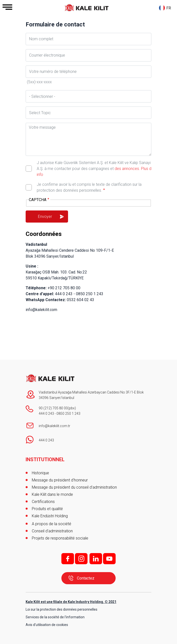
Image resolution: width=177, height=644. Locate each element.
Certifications (43, 502)
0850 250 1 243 (68, 414)
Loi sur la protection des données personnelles (62, 609)
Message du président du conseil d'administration (74, 487)
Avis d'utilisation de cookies (47, 625)
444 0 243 (46, 414)
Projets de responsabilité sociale (60, 538)
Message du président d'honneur (60, 480)
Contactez (86, 578)
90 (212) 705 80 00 (53, 408)
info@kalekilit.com (41, 310)
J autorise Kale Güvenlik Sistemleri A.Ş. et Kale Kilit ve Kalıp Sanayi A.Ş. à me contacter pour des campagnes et (94, 169)
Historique (40, 473)
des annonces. (127, 169)
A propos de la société (52, 524)
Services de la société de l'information (55, 617)
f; (68, 559)
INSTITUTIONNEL (45, 459)
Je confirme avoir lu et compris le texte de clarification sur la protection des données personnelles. (89, 187)
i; (81, 559)
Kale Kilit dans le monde (52, 494)
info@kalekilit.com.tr (54, 426)
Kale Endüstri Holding (50, 516)
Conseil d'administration (52, 531)
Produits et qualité (47, 509)
